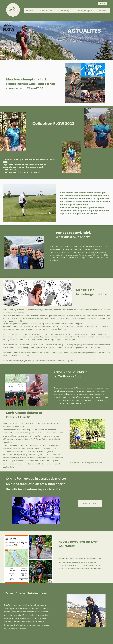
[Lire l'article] (90, 504)
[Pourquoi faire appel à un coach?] (88, 463)
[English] (103, 3)
